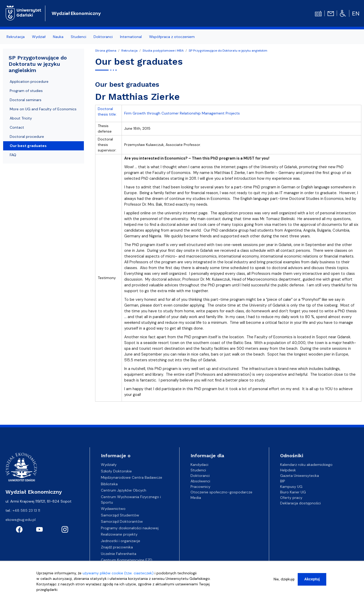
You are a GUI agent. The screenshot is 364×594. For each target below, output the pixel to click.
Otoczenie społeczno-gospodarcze (221, 492)
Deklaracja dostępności (300, 503)
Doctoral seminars (26, 100)
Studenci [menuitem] (78, 37)
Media (196, 498)
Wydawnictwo (113, 509)
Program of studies (26, 91)
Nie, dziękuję (284, 581)
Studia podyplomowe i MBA (163, 51)
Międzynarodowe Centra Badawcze (132, 477)
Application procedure (29, 81)
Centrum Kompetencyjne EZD (127, 560)
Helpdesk (288, 470)
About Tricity (21, 118)
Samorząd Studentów (120, 515)
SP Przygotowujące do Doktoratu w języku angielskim (228, 51)
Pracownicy (200, 487)
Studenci (198, 470)
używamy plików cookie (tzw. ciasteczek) (118, 575)
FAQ (13, 155)
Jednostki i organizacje (121, 541)
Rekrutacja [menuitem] (16, 37)
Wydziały (109, 465)
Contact (17, 127)
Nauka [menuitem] (58, 37)
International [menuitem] (131, 37)
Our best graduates (28, 146)
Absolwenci (200, 481)
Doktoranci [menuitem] (103, 37)
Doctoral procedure (27, 137)
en (356, 13)
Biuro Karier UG (293, 492)
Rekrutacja (129, 51)
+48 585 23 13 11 (26, 510)
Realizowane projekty (119, 534)
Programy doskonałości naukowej (130, 528)
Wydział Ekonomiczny (76, 13)
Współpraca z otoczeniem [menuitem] (172, 37)
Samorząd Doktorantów (122, 521)
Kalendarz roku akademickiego (306, 465)
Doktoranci (200, 476)
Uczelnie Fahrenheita (119, 554)
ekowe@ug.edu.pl (21, 520)
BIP (283, 481)
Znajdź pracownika (117, 547)
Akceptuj (312, 581)
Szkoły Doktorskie (116, 471)
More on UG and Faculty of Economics (43, 109)
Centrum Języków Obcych (124, 490)
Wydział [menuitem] (39, 37)
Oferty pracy (291, 498)
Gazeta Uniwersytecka (300, 476)
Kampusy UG (291, 487)
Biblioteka (109, 484)
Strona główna (106, 51)
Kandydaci (199, 465)
